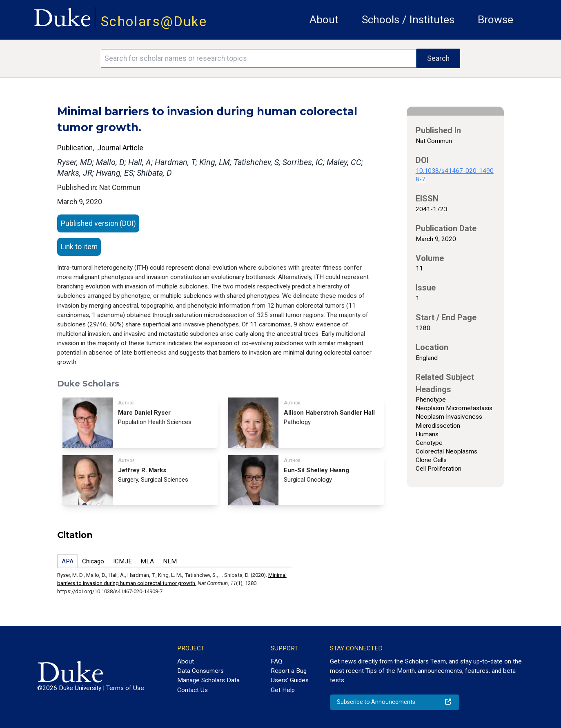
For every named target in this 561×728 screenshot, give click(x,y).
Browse (495, 20)
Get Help (283, 690)
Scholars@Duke (154, 21)
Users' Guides (290, 680)
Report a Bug (289, 671)
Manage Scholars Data (208, 680)
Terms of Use (125, 688)
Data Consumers (200, 671)
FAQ (276, 661)
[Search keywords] (259, 58)
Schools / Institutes (408, 20)
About (324, 20)
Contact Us (193, 690)
